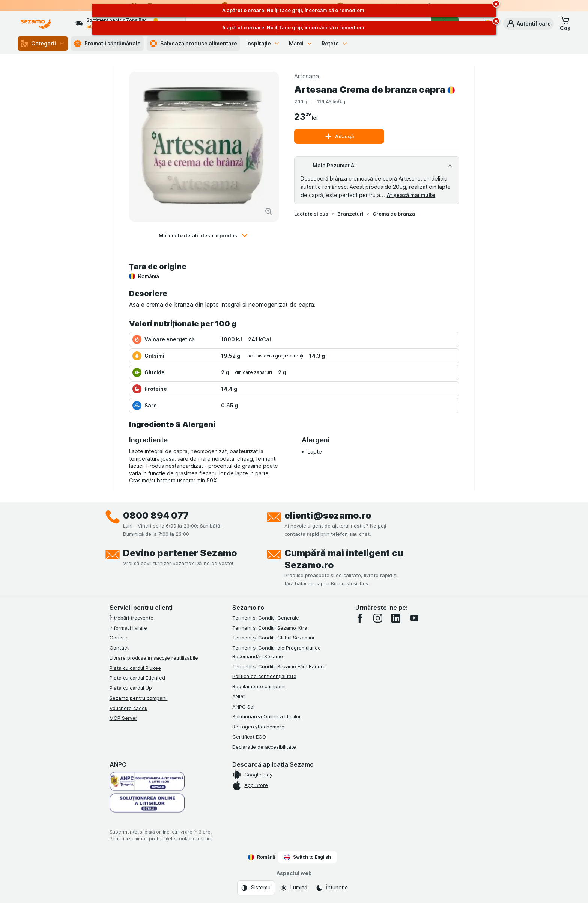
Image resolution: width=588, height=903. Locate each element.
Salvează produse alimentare (193, 44)
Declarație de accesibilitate (264, 747)
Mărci (301, 43)
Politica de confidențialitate (264, 676)
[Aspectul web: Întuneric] (332, 888)
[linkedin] (396, 618)
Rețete (335, 43)
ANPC (239, 696)
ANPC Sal (243, 707)
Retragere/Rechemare (258, 727)
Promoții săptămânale (107, 44)
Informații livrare (129, 628)
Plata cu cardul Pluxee (135, 668)
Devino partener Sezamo (180, 553)
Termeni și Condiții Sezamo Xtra (270, 628)
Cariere (118, 638)
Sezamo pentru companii (139, 698)
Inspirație (263, 43)
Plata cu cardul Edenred (137, 678)
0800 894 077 (156, 515)
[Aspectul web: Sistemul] (256, 888)
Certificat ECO (249, 737)
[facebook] (360, 618)
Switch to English (308, 857)
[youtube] (414, 618)
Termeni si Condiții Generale (266, 618)
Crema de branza (394, 214)
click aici (202, 839)
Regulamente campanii (259, 686)
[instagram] (378, 618)
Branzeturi (350, 214)
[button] (529, 24)
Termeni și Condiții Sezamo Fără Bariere (279, 666)
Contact (119, 648)
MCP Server (123, 718)
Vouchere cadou (129, 708)
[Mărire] (269, 211)
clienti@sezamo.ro (328, 515)
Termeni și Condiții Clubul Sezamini (273, 638)
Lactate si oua (311, 214)
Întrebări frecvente (132, 618)
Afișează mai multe (411, 195)
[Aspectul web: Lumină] (294, 888)
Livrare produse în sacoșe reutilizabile (154, 658)
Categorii (43, 44)
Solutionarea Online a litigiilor (267, 716)
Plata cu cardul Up (131, 688)
